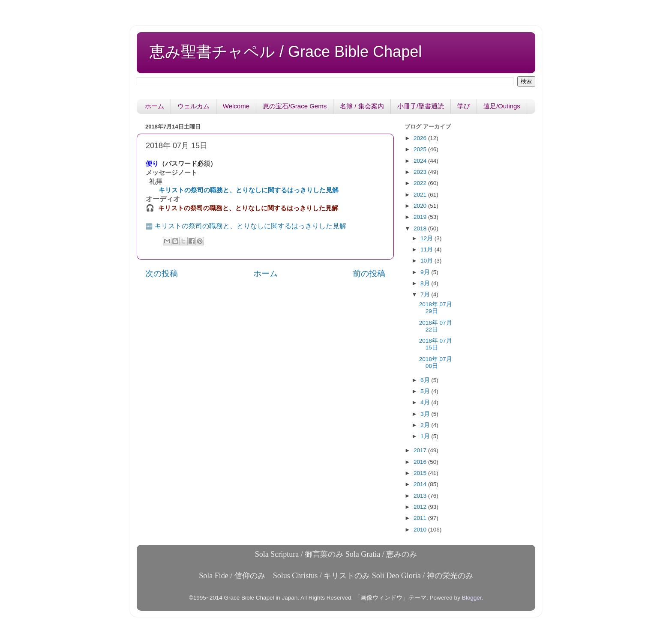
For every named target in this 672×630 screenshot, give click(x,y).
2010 (421, 530)
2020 (421, 206)
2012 (421, 507)
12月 (427, 238)
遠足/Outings (502, 106)
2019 (421, 217)
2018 (421, 228)
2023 (421, 172)
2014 (421, 484)
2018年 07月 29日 (436, 308)
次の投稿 (162, 273)
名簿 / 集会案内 (362, 106)
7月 (426, 294)
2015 (421, 473)
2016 (421, 462)
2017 (421, 450)
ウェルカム (193, 106)
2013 (421, 496)
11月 (427, 249)
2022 (421, 183)
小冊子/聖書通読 (421, 106)
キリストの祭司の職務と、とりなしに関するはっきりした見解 (249, 190)
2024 (421, 161)
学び (464, 106)
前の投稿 (369, 273)
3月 (426, 414)
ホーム (154, 106)
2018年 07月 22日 (436, 326)
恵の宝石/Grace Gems (295, 106)
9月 (426, 272)
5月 (426, 391)
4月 (426, 402)
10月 (427, 261)
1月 (426, 436)
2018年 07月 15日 (436, 344)
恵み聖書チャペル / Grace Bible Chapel (286, 52)
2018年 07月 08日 (436, 363)
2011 (421, 518)
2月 (426, 425)
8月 (426, 283)
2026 (421, 138)
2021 (421, 195)
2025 (421, 149)
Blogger (472, 598)
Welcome (236, 106)
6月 (426, 380)
